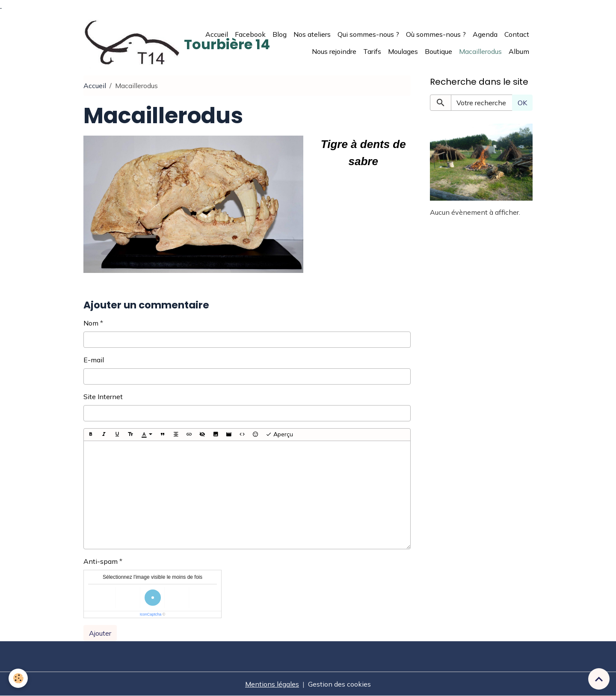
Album (519, 51)
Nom (91, 323)
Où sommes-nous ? (436, 34)
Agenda (485, 34)
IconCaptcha (151, 614)
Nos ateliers (312, 34)
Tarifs (372, 51)
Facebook (250, 34)
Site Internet (103, 397)
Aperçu (279, 434)
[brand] (139, 43)
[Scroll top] (599, 679)
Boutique (438, 51)
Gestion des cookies (339, 684)
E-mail (94, 360)
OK (522, 103)
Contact (517, 34)
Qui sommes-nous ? (368, 34)
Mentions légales (272, 684)
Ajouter (100, 633)
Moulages (403, 51)
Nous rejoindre (334, 51)
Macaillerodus (480, 51)
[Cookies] (18, 678)
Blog (280, 34)
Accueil (217, 34)
